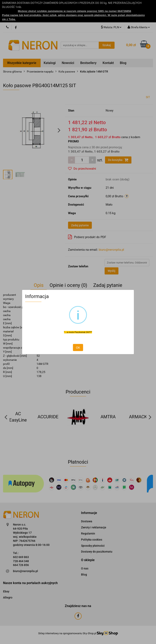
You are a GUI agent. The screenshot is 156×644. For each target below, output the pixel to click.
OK (78, 348)
